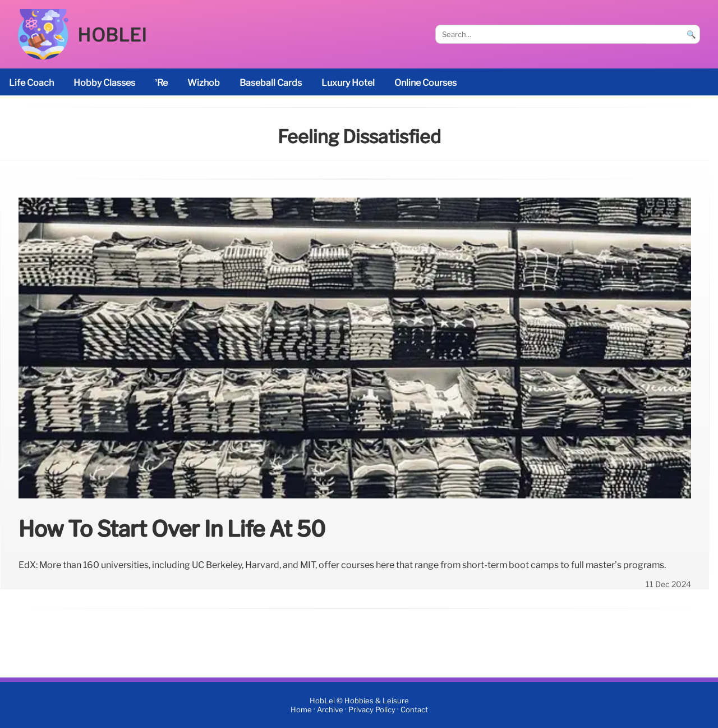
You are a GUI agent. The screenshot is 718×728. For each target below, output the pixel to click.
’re (161, 83)
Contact (414, 710)
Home (301, 710)
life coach (31, 83)
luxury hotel (348, 83)
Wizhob (204, 83)
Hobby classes (104, 83)
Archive (330, 710)
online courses (425, 83)
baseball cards (271, 83)
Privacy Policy (372, 710)
